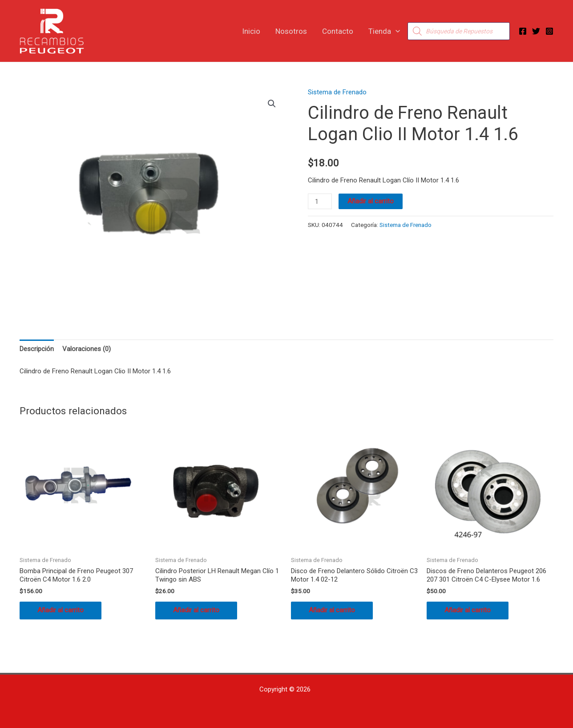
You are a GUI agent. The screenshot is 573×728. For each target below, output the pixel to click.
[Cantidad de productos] (320, 201)
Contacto (338, 31)
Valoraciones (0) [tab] (87, 349)
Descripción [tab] (37, 349)
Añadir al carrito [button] (61, 610)
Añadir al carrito (371, 201)
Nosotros (291, 31)
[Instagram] (549, 31)
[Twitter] (536, 31)
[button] (395, 31)
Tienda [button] (384, 31)
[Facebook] (523, 31)
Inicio (251, 31)
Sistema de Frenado (337, 92)
